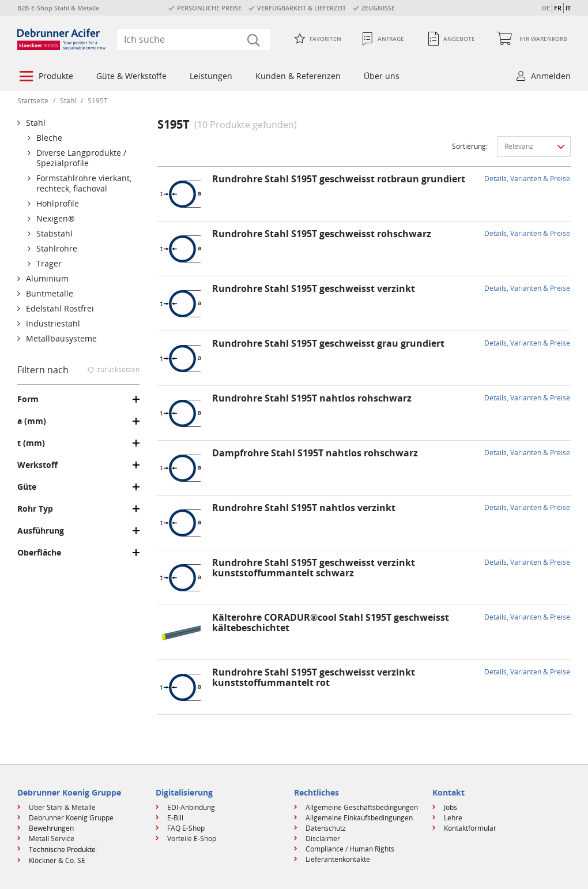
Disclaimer (323, 839)
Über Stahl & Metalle (62, 807)
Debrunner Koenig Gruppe (71, 818)
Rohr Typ (35, 509)
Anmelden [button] (551, 76)
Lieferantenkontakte (338, 859)
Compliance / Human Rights (350, 849)
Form (28, 399)
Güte (27, 487)
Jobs (451, 807)
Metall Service (52, 839)
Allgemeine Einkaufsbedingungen (359, 818)
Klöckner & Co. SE (57, 860)
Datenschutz (326, 828)
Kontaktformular (470, 828)
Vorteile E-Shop (192, 839)
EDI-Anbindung (191, 807)
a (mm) (32, 421)
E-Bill (175, 818)
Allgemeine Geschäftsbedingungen (362, 807)
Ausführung (41, 531)
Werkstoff (37, 465)
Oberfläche (39, 553)
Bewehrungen (51, 828)
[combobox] (193, 39)
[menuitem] (45, 77)
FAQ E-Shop (186, 828)
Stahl (68, 101)
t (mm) (31, 443)
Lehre (453, 818)
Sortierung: (470, 146)
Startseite (33, 101)
